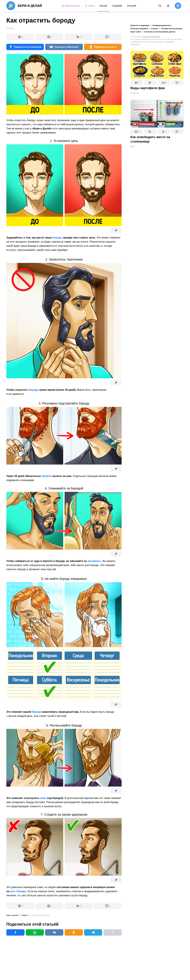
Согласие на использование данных (160, 32)
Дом (133, 147)
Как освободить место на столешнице (150, 139)
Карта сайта (136, 32)
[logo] (24, 6)
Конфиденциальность (162, 25)
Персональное (71, 6)
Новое (90, 6)
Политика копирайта (139, 29)
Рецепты (135, 93)
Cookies (155, 29)
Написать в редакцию (140, 25)
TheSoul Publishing (151, 37)
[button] (137, 83)
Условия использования (172, 29)
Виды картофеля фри (148, 88)
